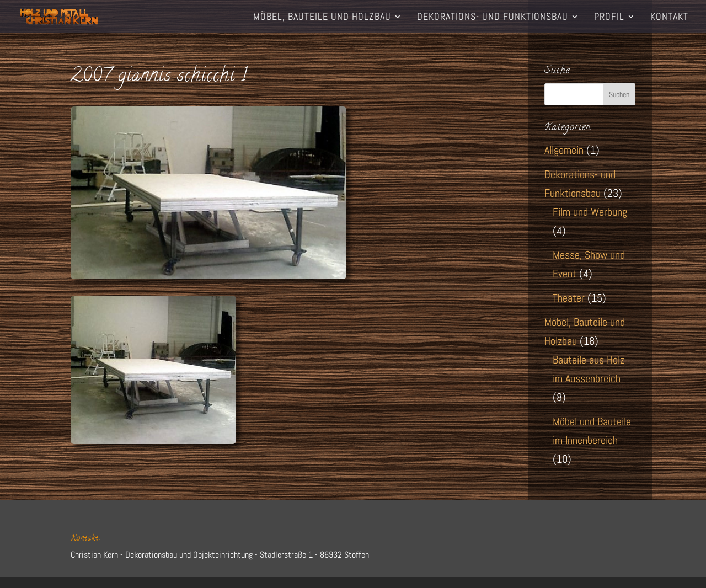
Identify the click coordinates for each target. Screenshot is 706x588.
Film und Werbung (590, 212)
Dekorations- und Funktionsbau (493, 18)
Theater (569, 298)
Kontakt (669, 18)
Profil (609, 18)
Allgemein (564, 150)
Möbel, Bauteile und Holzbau (322, 18)
